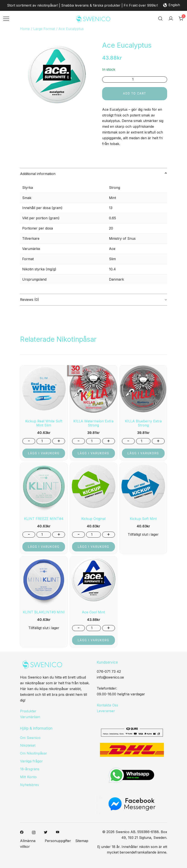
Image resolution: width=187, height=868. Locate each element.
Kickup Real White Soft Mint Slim (44, 423)
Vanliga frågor (31, 761)
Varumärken (30, 717)
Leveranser (106, 711)
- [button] (29, 441)
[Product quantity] (135, 80)
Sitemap (82, 841)
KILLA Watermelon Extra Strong (93, 423)
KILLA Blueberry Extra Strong (143, 423)
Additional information (38, 174)
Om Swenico (30, 738)
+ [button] (59, 441)
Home (25, 29)
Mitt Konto (28, 777)
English (172, 5)
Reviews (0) (30, 300)
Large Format (44, 29)
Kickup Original (93, 519)
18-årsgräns (30, 769)
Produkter (28, 711)
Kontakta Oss (107, 705)
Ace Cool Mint (93, 612)
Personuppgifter (58, 841)
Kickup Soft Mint (143, 519)
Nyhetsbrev (30, 785)
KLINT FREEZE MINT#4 (44, 519)
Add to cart (135, 93)
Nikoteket (28, 745)
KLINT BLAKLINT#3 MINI (44, 612)
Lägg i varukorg (44, 453)
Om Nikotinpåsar (34, 753)
